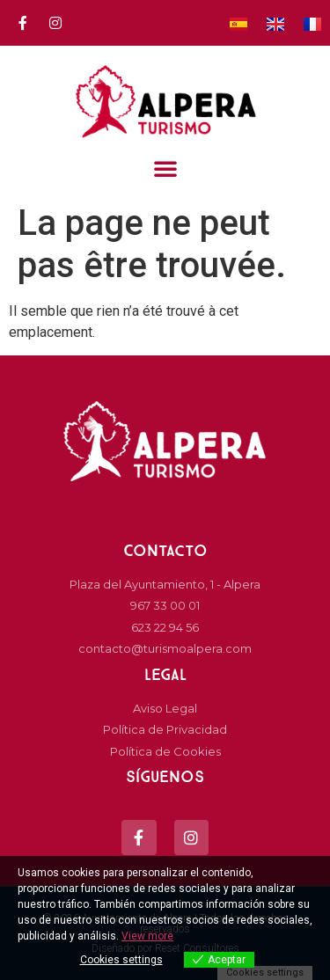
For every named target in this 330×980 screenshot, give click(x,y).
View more (147, 936)
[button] (165, 168)
